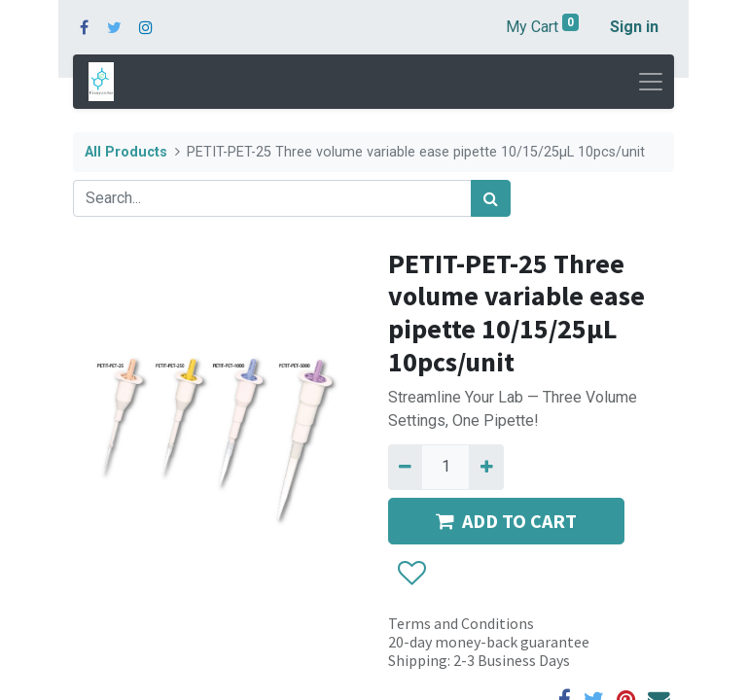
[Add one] (486, 467)
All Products (126, 152)
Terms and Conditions (461, 623)
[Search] (491, 198)
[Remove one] (405, 467)
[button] (411, 574)
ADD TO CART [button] (506, 521)
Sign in (634, 27)
